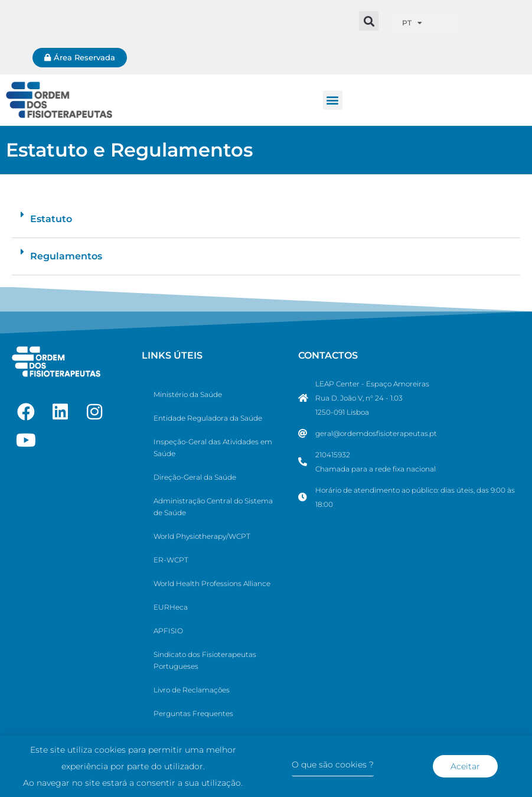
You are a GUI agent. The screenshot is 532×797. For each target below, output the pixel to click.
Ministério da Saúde (188, 394)
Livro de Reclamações (192, 690)
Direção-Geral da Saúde (195, 477)
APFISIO (168, 631)
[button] (369, 21)
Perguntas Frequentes (193, 713)
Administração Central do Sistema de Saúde (213, 507)
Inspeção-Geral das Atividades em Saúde (213, 448)
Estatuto (51, 219)
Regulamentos (66, 256)
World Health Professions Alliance (212, 583)
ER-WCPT (171, 560)
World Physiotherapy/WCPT (202, 536)
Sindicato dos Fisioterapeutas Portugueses (205, 660)
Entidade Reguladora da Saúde (208, 418)
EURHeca (171, 607)
